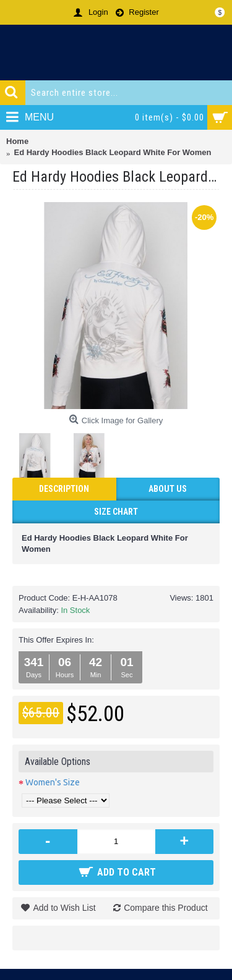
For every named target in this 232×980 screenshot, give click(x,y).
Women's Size (53, 782)
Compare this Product (165, 908)
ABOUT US (168, 489)
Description (64, 489)
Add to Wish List (64, 908)
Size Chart (116, 512)
